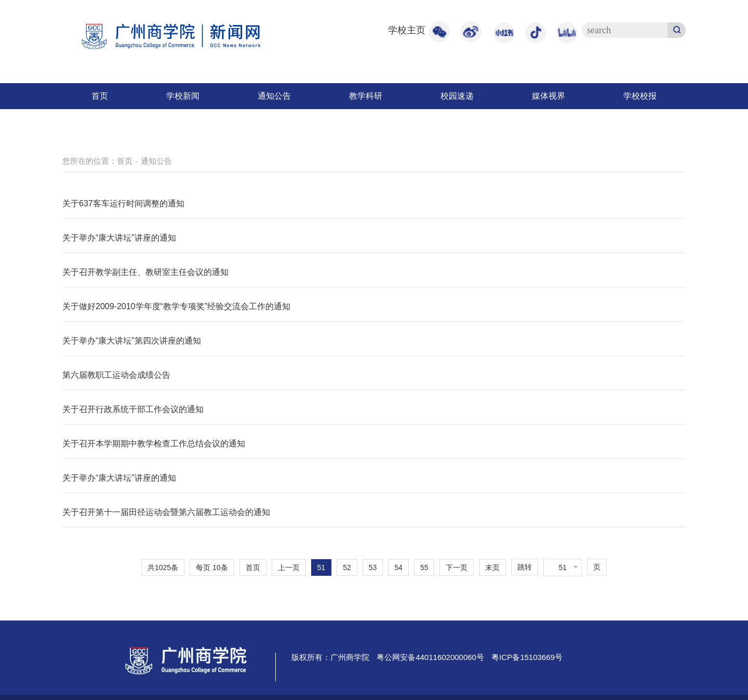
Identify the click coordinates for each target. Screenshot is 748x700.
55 (424, 567)
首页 (100, 96)
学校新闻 (183, 96)
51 (322, 567)
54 (398, 567)
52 (347, 567)
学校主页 (407, 30)
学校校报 (640, 96)
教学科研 (366, 96)
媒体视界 (549, 96)
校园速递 (457, 96)
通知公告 (274, 96)
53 (373, 567)
